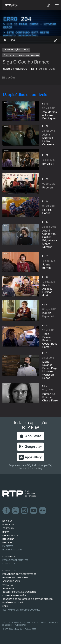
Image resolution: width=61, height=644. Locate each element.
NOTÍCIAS (7, 521)
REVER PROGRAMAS (12, 550)
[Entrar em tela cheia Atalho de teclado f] (56, 40)
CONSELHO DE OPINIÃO (14, 596)
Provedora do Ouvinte (15, 578)
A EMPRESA (8, 588)
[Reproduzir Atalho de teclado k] (5, 40)
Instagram (25, 511)
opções (9, 77)
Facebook (6, 511)
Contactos (9, 564)
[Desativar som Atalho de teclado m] (13, 40)
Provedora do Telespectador (19, 574)
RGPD (5, 606)
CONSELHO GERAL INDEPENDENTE (19, 592)
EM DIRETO (8, 546)
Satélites (8, 585)
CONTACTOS (9, 570)
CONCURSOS (9, 557)
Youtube (34, 511)
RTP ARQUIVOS (10, 535)
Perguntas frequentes (15, 560)
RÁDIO (6, 532)
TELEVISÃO (8, 528)
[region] (30, 27)
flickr (43, 511)
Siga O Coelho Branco (26, 62)
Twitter (15, 511)
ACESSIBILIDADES (11, 581)
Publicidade (21, 625)
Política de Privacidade (14, 623)
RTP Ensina (8, 539)
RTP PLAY (7, 543)
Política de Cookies (37, 623)
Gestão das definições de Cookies (21, 610)
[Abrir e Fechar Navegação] (57, 5)
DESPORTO (8, 525)
